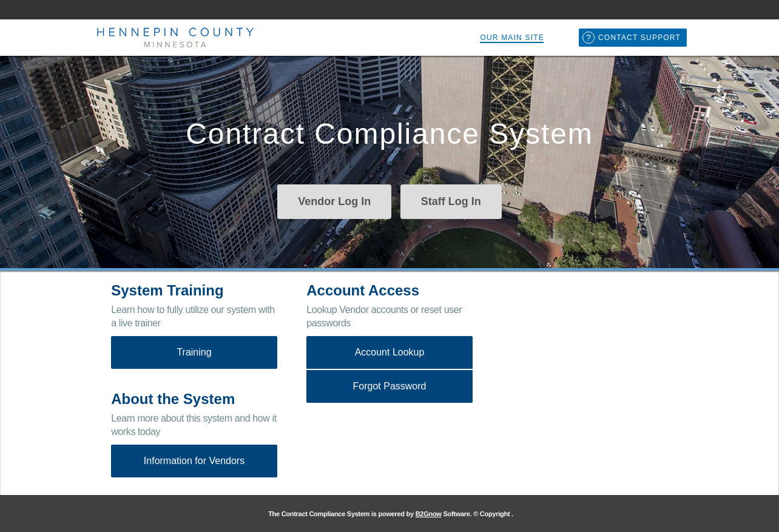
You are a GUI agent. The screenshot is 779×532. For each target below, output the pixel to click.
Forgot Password (390, 386)
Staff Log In (451, 201)
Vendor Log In (334, 201)
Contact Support (639, 38)
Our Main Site (512, 38)
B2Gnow (429, 514)
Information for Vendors (194, 461)
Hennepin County (174, 38)
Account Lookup (390, 352)
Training (194, 352)
